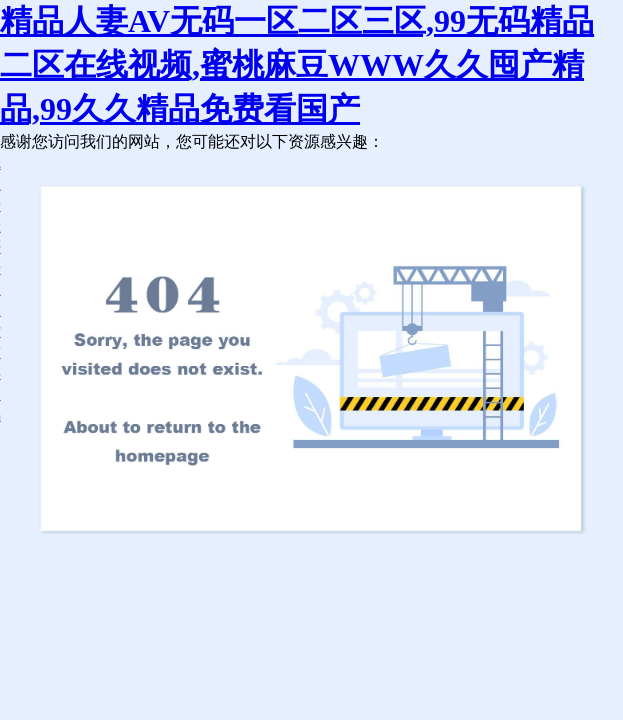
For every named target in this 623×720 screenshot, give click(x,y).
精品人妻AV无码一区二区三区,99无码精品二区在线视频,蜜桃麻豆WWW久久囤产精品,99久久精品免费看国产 (297, 65)
